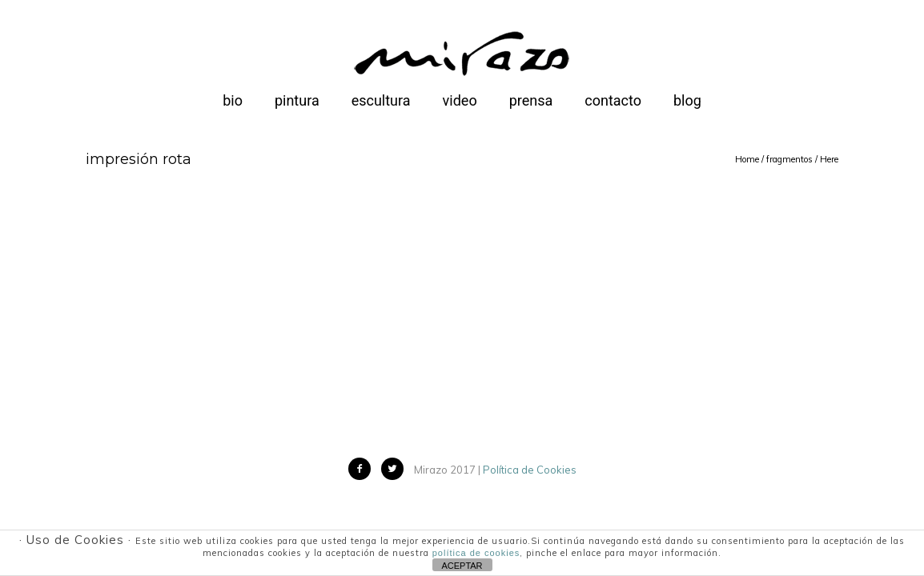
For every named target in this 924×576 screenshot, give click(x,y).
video (460, 100)
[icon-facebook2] (364, 469)
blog (687, 100)
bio (233, 100)
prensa (531, 100)
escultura (381, 100)
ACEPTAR (462, 566)
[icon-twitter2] (396, 469)
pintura (297, 100)
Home (747, 159)
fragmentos (789, 159)
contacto (613, 100)
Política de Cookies (530, 470)
